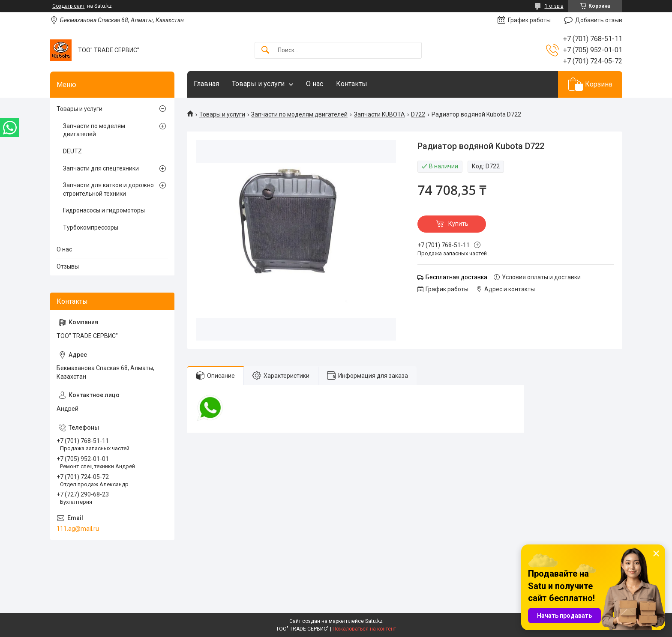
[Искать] (265, 50)
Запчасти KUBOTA (379, 114)
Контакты (352, 84)
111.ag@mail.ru (78, 529)
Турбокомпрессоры (91, 227)
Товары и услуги (258, 84)
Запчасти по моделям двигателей (299, 114)
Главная (206, 84)
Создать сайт (69, 6)
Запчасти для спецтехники (101, 168)
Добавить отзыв (599, 20)
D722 (418, 114)
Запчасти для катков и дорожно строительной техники (108, 189)
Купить (458, 224)
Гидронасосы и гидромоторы (104, 210)
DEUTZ (72, 151)
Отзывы (68, 266)
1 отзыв (554, 6)
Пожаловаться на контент (364, 629)
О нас (315, 84)
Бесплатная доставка (456, 277)
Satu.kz (374, 621)
